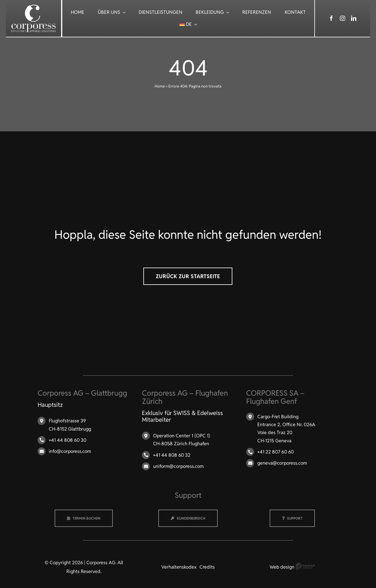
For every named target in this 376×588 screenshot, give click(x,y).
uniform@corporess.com (178, 466)
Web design (292, 567)
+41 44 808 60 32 (172, 455)
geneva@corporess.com (282, 463)
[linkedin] (354, 18)
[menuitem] (188, 24)
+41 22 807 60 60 (276, 452)
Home (160, 86)
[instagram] (343, 18)
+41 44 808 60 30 (68, 440)
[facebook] (331, 18)
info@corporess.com (70, 451)
